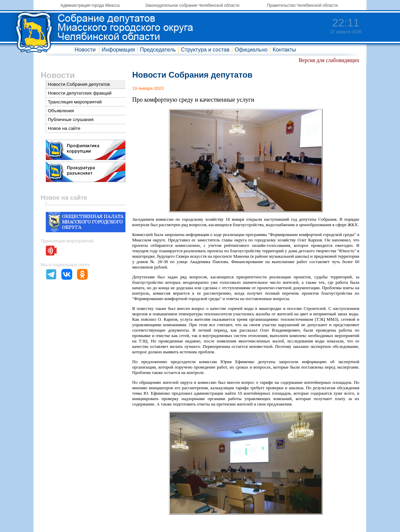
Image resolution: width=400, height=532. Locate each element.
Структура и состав (205, 50)
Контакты (284, 50)
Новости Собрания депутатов (79, 84)
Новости (85, 50)
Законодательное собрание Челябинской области (192, 5)
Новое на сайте (64, 128)
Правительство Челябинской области (302, 5)
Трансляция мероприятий (75, 102)
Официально (251, 50)
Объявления (61, 111)
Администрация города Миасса (90, 5)
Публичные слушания (71, 120)
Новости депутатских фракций (80, 93)
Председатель (158, 50)
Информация (118, 50)
